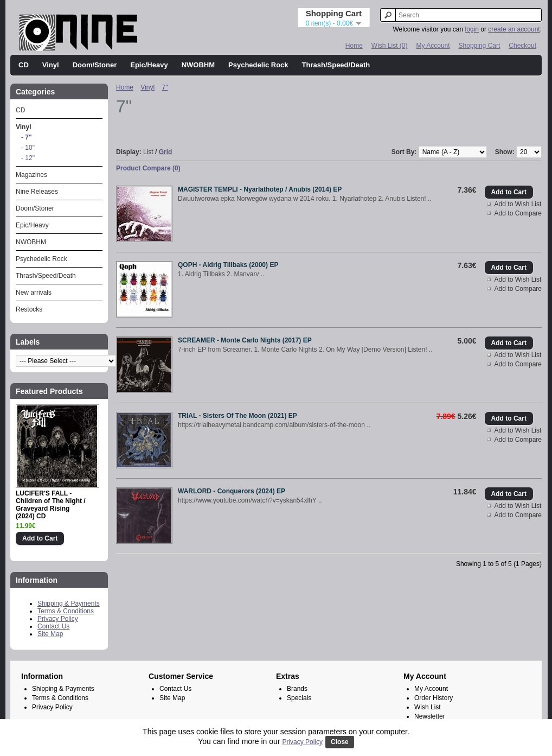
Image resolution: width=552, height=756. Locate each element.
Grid (166, 152)
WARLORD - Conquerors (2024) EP (232, 491)
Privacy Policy (58, 619)
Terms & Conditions (66, 611)
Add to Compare (518, 213)
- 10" (28, 148)
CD (24, 65)
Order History (434, 698)
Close (340, 742)
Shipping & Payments (69, 603)
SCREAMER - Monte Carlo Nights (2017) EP (245, 340)
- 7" (27, 137)
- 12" (28, 158)
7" (165, 87)
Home (354, 46)
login (472, 29)
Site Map (50, 634)
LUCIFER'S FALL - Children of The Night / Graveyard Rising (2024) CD (51, 505)
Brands (297, 689)
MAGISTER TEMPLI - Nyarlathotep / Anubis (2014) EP (260, 189)
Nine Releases (37, 192)
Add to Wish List (518, 204)
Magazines (31, 175)
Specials (299, 698)
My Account (433, 46)
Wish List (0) (390, 46)
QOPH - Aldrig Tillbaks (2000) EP (228, 265)
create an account (514, 29)
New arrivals (34, 293)
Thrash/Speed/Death (336, 65)
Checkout (522, 46)
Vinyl (51, 65)
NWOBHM (198, 65)
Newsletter (430, 716)
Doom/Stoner (95, 65)
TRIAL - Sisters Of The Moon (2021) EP (238, 416)
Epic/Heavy (149, 65)
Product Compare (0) (148, 168)
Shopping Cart (480, 46)
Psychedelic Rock (258, 65)
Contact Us (53, 626)
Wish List (428, 707)
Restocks (29, 309)
